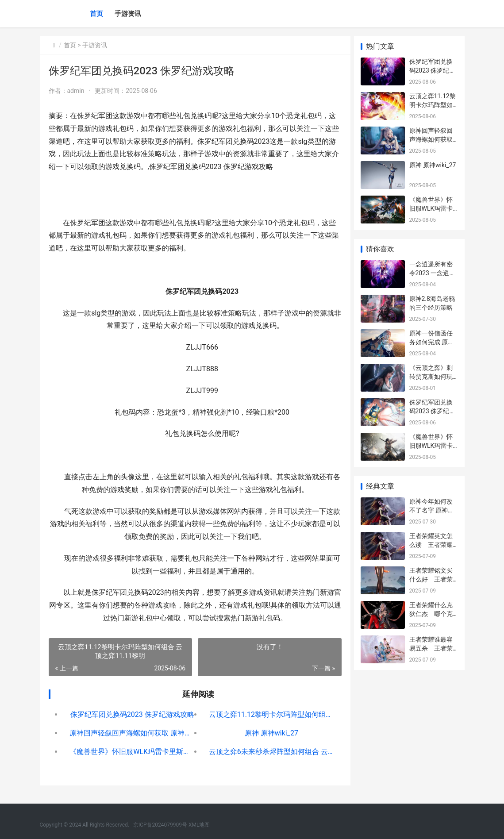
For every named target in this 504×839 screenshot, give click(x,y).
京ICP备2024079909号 (160, 825)
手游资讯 (128, 14)
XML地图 (199, 825)
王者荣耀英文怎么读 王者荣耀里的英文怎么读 (431, 545)
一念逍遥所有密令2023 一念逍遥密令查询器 (433, 273)
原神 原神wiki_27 (267, 733)
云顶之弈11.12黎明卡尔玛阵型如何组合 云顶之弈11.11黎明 (267, 714)
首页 (96, 14)
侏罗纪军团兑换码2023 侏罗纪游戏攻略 (131, 714)
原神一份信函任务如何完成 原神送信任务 (432, 342)
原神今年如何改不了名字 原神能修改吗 (432, 510)
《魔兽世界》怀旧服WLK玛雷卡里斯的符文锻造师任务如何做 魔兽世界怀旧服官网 (131, 752)
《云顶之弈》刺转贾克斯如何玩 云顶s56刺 (431, 376)
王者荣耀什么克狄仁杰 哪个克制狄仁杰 (431, 614)
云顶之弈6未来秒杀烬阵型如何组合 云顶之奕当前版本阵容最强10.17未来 (267, 752)
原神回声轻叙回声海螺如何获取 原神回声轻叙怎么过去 (131, 733)
